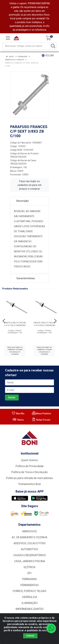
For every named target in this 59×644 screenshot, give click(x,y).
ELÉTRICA (30, 567)
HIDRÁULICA (30, 597)
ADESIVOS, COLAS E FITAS (30, 543)
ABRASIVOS (29, 531)
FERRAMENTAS (30, 585)
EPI (29, 573)
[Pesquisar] (53, 46)
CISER (20, 171)
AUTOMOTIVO (29, 549)
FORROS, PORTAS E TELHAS (29, 591)
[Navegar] (4, 321)
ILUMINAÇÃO (30, 603)
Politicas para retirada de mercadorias (29, 478)
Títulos (18, 420)
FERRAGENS (29, 579)
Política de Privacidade (30, 466)
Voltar (48, 56)
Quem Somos (29, 460)
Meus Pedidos (42, 414)
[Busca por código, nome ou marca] (26, 46)
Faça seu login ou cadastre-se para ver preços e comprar (29, 185)
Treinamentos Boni (29, 484)
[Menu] (8, 38)
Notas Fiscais (41, 420)
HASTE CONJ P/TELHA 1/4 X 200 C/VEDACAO (44, 324)
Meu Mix (18, 414)
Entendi (30, 636)
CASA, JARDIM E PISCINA (30, 561)
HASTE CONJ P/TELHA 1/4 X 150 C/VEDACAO (15, 324)
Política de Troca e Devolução (29, 472)
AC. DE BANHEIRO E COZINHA (29, 537)
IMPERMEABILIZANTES (29, 609)
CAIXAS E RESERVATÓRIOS (30, 555)
